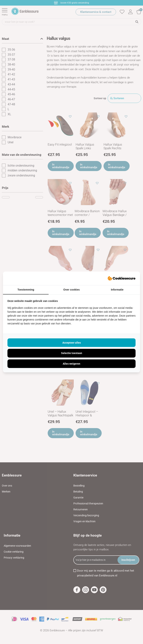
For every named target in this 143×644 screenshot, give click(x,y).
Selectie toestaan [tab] (72, 353)
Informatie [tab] (117, 290)
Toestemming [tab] (26, 290)
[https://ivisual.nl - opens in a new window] (122, 278)
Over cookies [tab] (71, 290)
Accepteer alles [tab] (72, 343)
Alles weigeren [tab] (71, 364)
